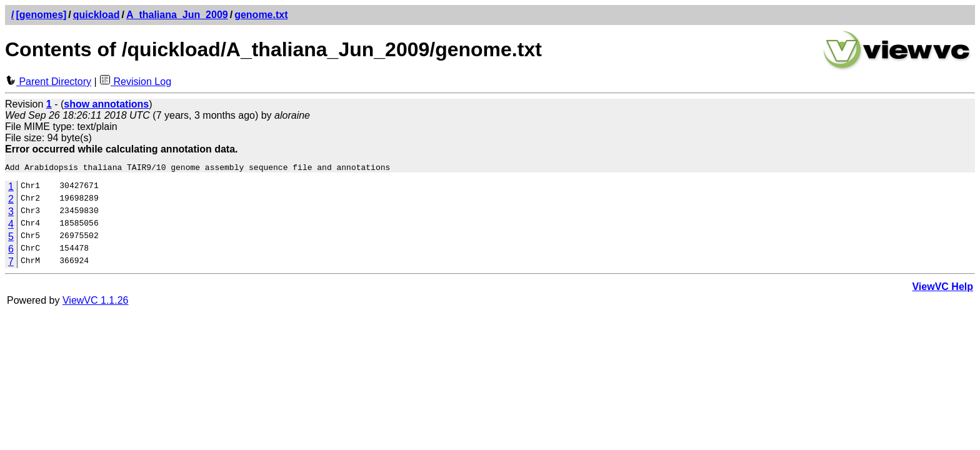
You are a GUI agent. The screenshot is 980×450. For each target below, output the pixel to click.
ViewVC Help (942, 288)
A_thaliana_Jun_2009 (177, 15)
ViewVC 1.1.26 (96, 302)
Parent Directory (48, 82)
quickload (97, 15)
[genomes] (41, 15)
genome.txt (261, 15)
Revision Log (135, 82)
